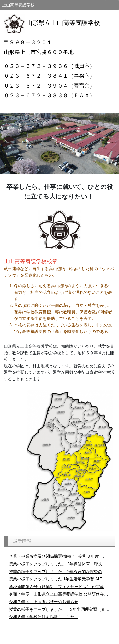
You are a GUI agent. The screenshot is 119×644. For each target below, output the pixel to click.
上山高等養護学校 (18, 5)
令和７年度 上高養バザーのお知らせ (44, 602)
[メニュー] (112, 5)
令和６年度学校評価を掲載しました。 (44, 617)
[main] (59, 192)
